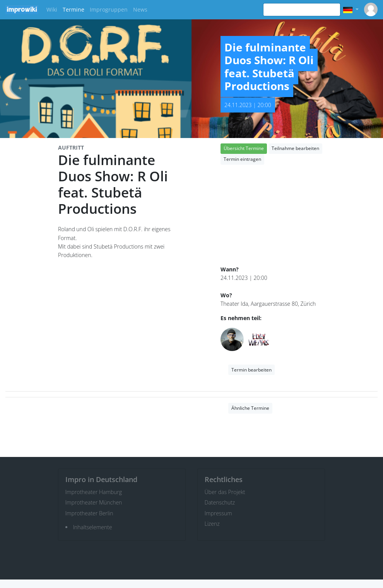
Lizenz (212, 524)
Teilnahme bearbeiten (295, 148)
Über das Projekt (225, 492)
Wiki (52, 9)
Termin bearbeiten (251, 370)
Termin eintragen (242, 159)
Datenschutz (220, 502)
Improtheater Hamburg (94, 492)
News (140, 9)
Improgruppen (109, 9)
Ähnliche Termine (250, 408)
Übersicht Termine (244, 148)
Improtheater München (94, 502)
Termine (74, 9)
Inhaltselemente (93, 527)
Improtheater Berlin (89, 513)
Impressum (218, 513)
